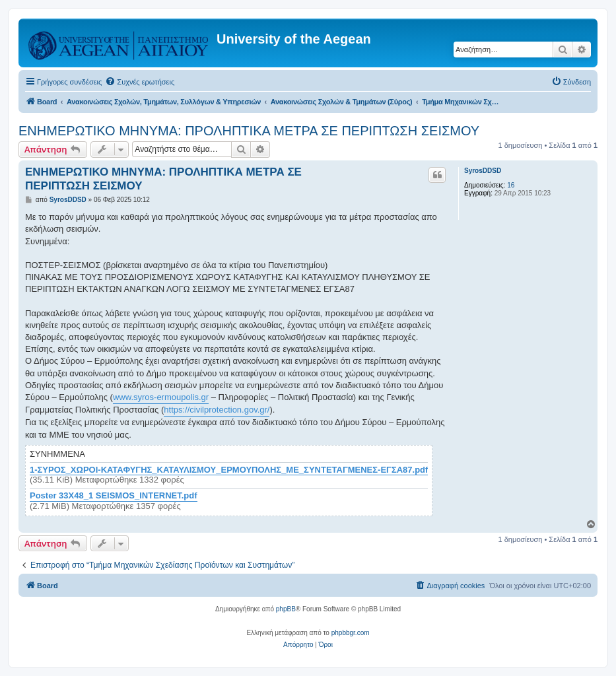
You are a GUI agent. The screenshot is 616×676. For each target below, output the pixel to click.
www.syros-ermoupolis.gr (161, 397)
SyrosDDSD (483, 171)
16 (511, 185)
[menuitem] (140, 82)
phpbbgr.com (351, 633)
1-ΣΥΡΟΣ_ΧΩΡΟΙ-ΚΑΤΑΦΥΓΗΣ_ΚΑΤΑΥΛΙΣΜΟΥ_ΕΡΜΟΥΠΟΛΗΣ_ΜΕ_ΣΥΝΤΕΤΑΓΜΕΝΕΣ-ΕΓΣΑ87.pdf (229, 470)
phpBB (286, 609)
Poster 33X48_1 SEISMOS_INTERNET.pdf (114, 496)
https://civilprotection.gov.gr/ (217, 410)
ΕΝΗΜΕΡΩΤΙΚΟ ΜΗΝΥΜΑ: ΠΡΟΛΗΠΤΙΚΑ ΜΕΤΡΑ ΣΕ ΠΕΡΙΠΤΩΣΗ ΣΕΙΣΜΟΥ (249, 131)
